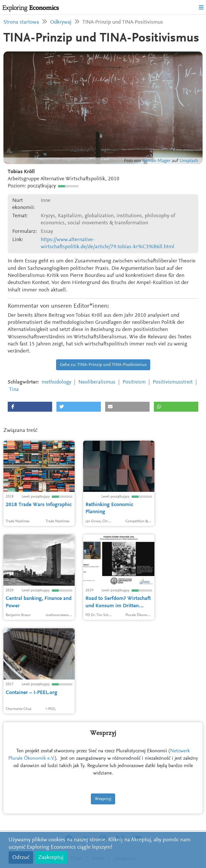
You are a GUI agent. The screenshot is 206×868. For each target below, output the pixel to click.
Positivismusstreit (173, 382)
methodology (56, 382)
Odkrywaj (61, 22)
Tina (14, 390)
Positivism (134, 382)
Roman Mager (156, 161)
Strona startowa (21, 22)
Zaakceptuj (51, 857)
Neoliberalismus (97, 382)
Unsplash (189, 161)
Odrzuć (21, 857)
